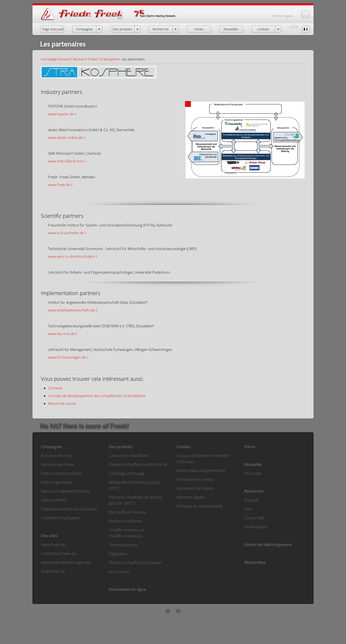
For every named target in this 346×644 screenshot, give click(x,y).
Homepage (49, 59)
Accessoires (119, 572)
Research (65, 59)
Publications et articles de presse (69, 509)
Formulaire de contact (195, 479)
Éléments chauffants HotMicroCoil (138, 464)
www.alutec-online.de (65, 137)
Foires (250, 447)
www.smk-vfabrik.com (66, 161)
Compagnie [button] (84, 29)
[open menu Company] (99, 29)
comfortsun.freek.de (59, 554)
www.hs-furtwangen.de (67, 357)
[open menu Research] (176, 29)
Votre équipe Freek (58, 464)
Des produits (121, 447)
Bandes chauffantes (126, 521)
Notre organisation (57, 482)
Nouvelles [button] (231, 29)
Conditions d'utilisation (60, 518)
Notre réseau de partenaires (201, 470)
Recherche (254, 491)
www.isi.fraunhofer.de (66, 233)
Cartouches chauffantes (129, 456)
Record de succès (62, 403)
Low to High (254, 518)
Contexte (55, 388)
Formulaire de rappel (195, 488)
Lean (248, 509)
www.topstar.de (61, 114)
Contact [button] (263, 29)
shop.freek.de (53, 571)
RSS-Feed (253, 473)
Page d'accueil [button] (53, 29)
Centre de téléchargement (268, 545)
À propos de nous (56, 456)
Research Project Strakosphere (96, 59)
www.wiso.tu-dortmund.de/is (71, 256)
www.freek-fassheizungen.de (66, 562)
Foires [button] (199, 29)
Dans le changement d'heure (65, 491)
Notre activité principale (62, 473)
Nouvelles (253, 464)
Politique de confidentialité (200, 506)
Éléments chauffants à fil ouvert (135, 563)
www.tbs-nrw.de (61, 334)
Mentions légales (283, 16)
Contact (184, 447)
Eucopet (251, 500)
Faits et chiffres (54, 500)
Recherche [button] (161, 29)
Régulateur (118, 554)
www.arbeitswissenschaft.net (71, 310)
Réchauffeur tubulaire (127, 512)
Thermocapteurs (123, 545)
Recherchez (255, 562)
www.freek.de (59, 185)
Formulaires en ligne (127, 589)
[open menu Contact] (278, 29)
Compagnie (51, 447)
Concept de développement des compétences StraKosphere (97, 396)
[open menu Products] (137, 29)
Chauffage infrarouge (127, 473)
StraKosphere (256, 527)
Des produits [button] (122, 29)
